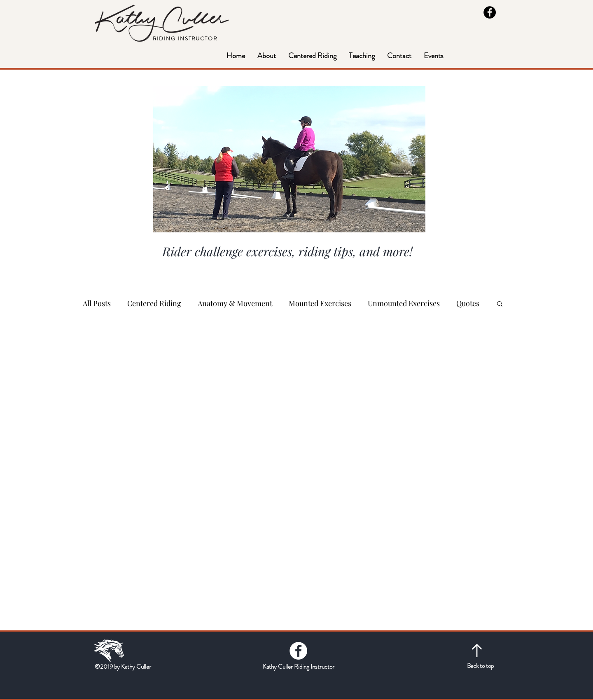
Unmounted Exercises (404, 303)
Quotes (468, 303)
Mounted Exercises (320, 303)
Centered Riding (154, 303)
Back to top (480, 666)
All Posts (97, 303)
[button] (362, 56)
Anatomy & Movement (235, 303)
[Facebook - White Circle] (298, 651)
